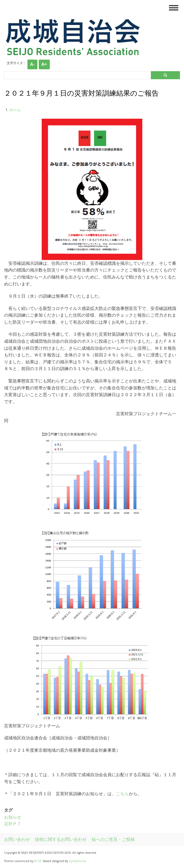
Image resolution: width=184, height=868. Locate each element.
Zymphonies (77, 861)
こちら (122, 794)
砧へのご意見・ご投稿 (113, 839)
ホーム (15, 110)
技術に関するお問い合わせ (61, 839)
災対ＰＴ (13, 824)
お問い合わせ (17, 839)
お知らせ (13, 817)
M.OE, (39, 861)
